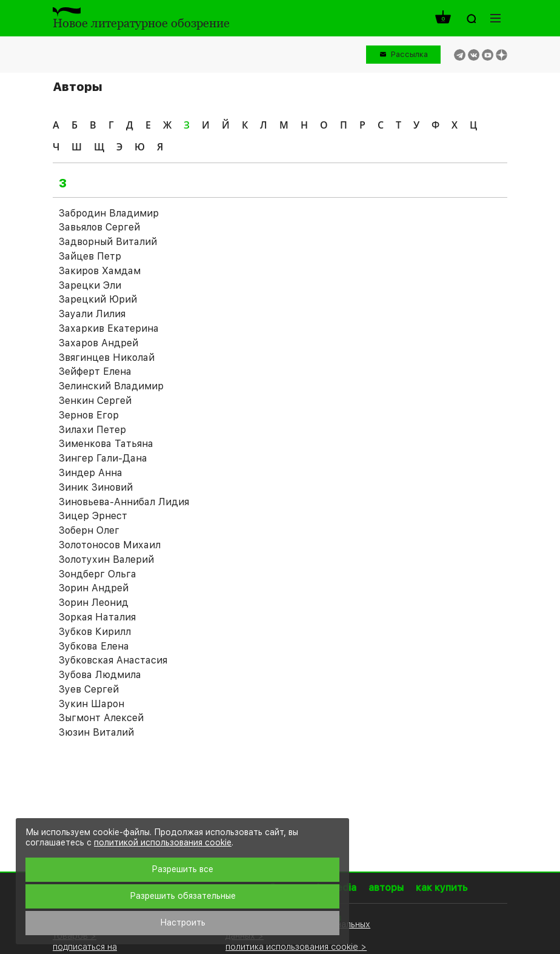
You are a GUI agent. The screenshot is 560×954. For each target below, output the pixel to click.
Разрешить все (182, 869)
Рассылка (409, 54)
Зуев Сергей (89, 689)
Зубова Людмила (100, 675)
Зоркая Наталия (97, 617)
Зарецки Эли (90, 285)
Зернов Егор (89, 415)
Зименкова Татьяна (106, 444)
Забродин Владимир (109, 213)
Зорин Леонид (94, 603)
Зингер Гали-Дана (103, 458)
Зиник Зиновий (96, 487)
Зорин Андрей (94, 588)
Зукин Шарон (92, 704)
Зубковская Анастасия (113, 660)
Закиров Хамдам (100, 271)
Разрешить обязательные (183, 896)
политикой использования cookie (163, 842)
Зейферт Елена (95, 371)
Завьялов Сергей (99, 227)
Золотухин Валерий (106, 559)
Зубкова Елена (94, 646)
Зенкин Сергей (95, 401)
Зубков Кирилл (95, 632)
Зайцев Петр (90, 256)
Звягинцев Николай (107, 358)
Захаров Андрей (98, 343)
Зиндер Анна (91, 473)
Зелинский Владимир (111, 386)
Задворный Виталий (108, 242)
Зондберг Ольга (98, 574)
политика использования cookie (292, 946)
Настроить (183, 922)
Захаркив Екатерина (109, 328)
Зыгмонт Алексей (101, 718)
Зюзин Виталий (96, 732)
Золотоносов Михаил (110, 545)
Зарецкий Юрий (98, 299)
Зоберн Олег (89, 530)
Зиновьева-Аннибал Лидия (124, 502)
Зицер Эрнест (93, 516)
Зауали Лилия (92, 314)
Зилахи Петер (92, 430)
